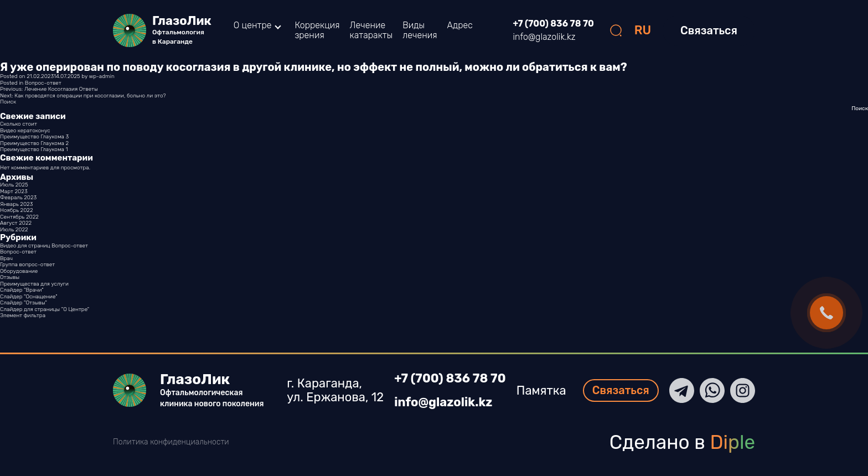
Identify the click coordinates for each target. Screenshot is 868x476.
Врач (6, 258)
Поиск (8, 102)
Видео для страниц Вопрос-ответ (44, 246)
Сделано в (682, 442)
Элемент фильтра (23, 315)
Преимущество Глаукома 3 (34, 137)
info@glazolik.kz (544, 37)
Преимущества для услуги (34, 284)
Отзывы (10, 277)
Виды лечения (420, 30)
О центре (253, 25)
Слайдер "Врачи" (22, 290)
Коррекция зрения (317, 30)
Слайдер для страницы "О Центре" (45, 309)
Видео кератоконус (25, 131)
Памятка (541, 390)
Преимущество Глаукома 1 (34, 149)
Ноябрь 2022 (17, 210)
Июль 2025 (14, 185)
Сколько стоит (19, 124)
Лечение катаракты (371, 30)
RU (643, 30)
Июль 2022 (14, 230)
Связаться (709, 30)
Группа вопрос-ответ (27, 265)
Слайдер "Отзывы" (24, 303)
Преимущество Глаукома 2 (34, 143)
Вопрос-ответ (43, 83)
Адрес (460, 25)
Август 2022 (16, 223)
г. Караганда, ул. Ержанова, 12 (335, 390)
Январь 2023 (16, 204)
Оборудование (19, 271)
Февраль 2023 (18, 198)
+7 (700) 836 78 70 (554, 24)
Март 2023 (14, 192)
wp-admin (101, 76)
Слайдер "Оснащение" (29, 297)
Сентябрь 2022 (19, 217)
